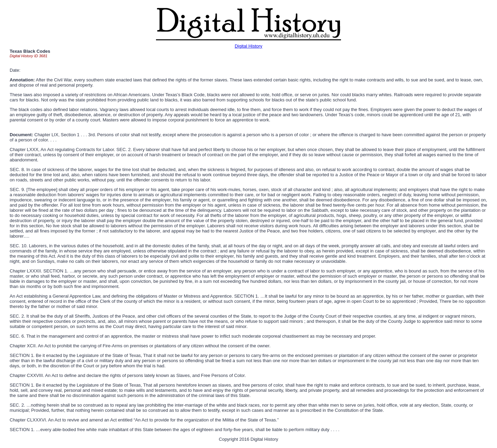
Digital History (248, 46)
